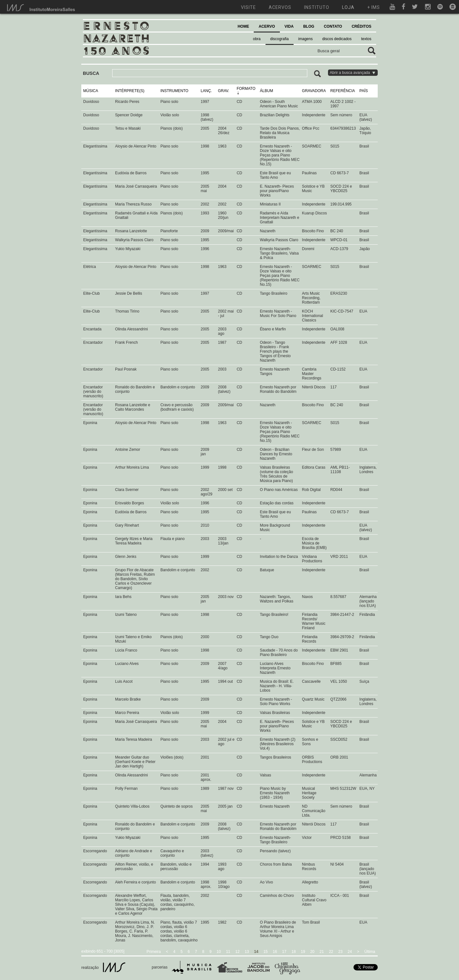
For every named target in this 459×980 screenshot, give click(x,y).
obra (257, 39)
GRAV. (224, 91)
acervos (280, 7)
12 (237, 952)
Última (370, 952)
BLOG (309, 26)
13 (247, 952)
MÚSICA (91, 91)
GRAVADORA (314, 91)
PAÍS (364, 91)
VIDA (289, 26)
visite (248, 7)
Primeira (154, 952)
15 (265, 952)
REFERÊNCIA (342, 91)
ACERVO (267, 26)
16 (275, 952)
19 (303, 952)
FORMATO (246, 89)
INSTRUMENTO (174, 91)
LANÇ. (206, 91)
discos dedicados (337, 39)
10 (219, 952)
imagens (306, 39)
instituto (317, 7)
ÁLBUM (266, 91)
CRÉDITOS (361, 26)
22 (331, 952)
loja (348, 7)
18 (293, 952)
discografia (280, 39)
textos (366, 39)
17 (284, 952)
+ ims (374, 7)
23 (340, 952)
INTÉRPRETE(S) (130, 91)
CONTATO (333, 26)
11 (228, 952)
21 (322, 952)
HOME (243, 26)
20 (312, 952)
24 (350, 952)
